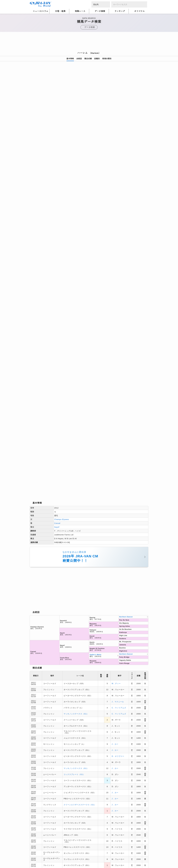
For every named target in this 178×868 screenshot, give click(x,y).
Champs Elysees (62, 178)
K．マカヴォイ (118, 530)
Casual (57, 182)
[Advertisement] (89, 42)
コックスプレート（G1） (74, 433)
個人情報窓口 (83, 824)
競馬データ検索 (44, 783)
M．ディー (116, 342)
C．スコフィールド (119, 554)
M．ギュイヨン (118, 626)
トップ (32, 783)
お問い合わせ (64, 827)
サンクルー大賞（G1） (73, 602)
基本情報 (70, 59)
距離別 (97, 59)
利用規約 (72, 824)
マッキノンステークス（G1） (76, 372)
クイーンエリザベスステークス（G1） (80, 463)
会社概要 (33, 827)
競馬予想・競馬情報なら (130, 825)
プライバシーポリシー (56, 824)
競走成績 (88, 59)
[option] (89, 95)
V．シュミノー (118, 596)
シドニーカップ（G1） (73, 578)
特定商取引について (48, 827)
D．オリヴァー (118, 414)
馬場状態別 (107, 59)
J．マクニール (118, 360)
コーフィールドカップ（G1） (76, 554)
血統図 (79, 59)
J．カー (115, 402)
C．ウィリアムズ (119, 366)
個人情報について (37, 824)
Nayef (57, 185)
